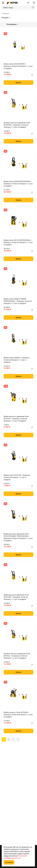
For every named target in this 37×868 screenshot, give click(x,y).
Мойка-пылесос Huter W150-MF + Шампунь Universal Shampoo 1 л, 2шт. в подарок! (18, 715)
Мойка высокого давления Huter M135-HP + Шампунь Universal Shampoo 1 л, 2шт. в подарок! (16, 419)
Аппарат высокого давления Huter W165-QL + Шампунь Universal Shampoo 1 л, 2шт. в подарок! (17, 656)
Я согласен (9, 862)
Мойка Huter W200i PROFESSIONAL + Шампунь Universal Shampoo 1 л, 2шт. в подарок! (18, 184)
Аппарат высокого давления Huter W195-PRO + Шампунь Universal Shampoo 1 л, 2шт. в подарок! (17, 125)
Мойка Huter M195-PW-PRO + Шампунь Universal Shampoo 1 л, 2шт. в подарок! (18, 66)
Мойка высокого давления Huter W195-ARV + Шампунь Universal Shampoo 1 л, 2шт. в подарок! (16, 597)
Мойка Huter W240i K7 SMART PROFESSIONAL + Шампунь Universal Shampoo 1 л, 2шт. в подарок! (18, 301)
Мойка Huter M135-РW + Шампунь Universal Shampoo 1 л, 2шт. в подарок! (17, 477)
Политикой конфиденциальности (15, 857)
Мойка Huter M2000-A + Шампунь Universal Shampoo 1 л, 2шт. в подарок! (17, 360)
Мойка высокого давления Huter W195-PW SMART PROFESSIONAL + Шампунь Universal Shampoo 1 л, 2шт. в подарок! (18, 537)
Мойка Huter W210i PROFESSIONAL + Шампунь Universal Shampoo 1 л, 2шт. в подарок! (18, 242)
